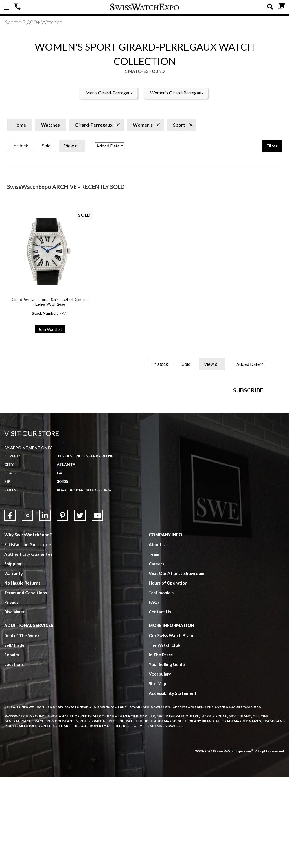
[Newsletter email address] (184, 459)
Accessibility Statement (173, 784)
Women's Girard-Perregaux (177, 93)
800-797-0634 (98, 581)
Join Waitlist (50, 330)
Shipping (13, 655)
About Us (158, 635)
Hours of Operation (168, 674)
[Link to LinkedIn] (45, 606)
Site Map (157, 774)
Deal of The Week (22, 726)
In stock (20, 147)
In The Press (161, 746)
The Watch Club (165, 736)
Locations (14, 755)
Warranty (14, 664)
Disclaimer (15, 703)
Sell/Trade (15, 736)
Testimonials (161, 683)
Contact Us (160, 703)
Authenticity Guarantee (29, 645)
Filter (272, 146)
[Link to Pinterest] (62, 606)
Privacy (11, 693)
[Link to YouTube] (97, 606)
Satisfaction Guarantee (28, 635)
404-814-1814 (18, 7)
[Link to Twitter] (80, 606)
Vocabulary (160, 765)
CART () (282, 6)
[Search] (144, 22)
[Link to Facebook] (10, 606)
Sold (46, 147)
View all (72, 147)
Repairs (12, 746)
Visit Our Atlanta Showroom (177, 664)
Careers (156, 655)
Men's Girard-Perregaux (109, 93)
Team (154, 645)
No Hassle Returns (22, 674)
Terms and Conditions (26, 683)
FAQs (154, 693)
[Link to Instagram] (27, 606)
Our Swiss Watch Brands (173, 726)
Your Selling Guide (167, 755)
